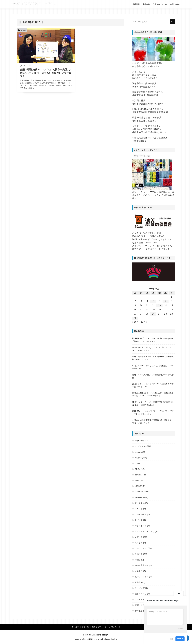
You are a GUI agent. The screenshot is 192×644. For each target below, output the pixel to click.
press (23, 30)
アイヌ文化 (140, 503)
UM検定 (138, 486)
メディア (139, 537)
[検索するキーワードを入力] (151, 22)
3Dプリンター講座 (143, 446)
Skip (172, 639)
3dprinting (139, 441)
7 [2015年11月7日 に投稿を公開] (166, 301)
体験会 (138, 560)
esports (138, 452)
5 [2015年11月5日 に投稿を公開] (153, 301)
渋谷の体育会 (141, 594)
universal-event (142, 492)
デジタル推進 (141, 514)
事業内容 (144, 4)
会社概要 (134, 4)
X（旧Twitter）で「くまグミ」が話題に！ (151, 366)
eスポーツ (139, 458)
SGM (137, 480)
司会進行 (139, 571)
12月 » (144, 322)
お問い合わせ (173, 4)
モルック (139, 543)
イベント (139, 509)
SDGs (138, 469)
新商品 (138, 582)
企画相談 (139, 554)
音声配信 (139, 611)
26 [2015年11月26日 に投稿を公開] (153, 314)
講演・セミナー (142, 605)
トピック (139, 520)
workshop (139, 497)
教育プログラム (142, 577)
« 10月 (135, 322)
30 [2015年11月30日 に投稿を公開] (135, 318)
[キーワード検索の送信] (172, 22)
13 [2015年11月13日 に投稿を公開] (159, 305)
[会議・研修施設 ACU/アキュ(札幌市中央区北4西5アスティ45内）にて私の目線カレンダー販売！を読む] (43, 58)
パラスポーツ (141, 526)
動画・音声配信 (142, 565)
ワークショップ (142, 548)
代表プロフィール (158, 4)
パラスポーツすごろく (145, 531)
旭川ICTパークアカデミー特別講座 (147, 375)
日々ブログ (140, 588)
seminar (139, 475)
